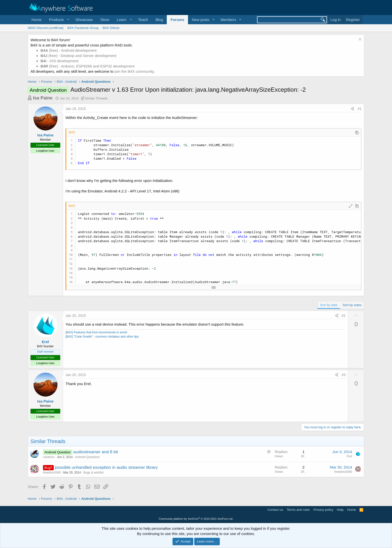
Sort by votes (352, 305)
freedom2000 (52, 473)
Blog (159, 20)
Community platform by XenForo (196, 519)
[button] (58, 20)
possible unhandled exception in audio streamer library (106, 467)
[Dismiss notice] (359, 40)
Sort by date (329, 305)
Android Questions (87, 457)
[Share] (352, 109)
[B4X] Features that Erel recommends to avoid (96, 332)
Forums (177, 20)
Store (105, 20)
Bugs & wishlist (93, 473)
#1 (359, 109)
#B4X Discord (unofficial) (46, 28)
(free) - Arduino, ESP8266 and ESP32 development (87, 66)
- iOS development (59, 61)
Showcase (84, 20)
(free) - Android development (68, 50)
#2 (344, 316)
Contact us (275, 510)
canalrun (49, 457)
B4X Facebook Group (83, 28)
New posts (200, 20)
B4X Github (111, 28)
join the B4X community (134, 71)
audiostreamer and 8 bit (96, 452)
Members (228, 20)
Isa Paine (43, 98)
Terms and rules (298, 510)
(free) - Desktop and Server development (78, 56)
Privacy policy (323, 510)
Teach (143, 20)
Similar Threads (96, 98)
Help (340, 510)
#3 (344, 375)
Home (36, 20)
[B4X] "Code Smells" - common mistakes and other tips (102, 337)
